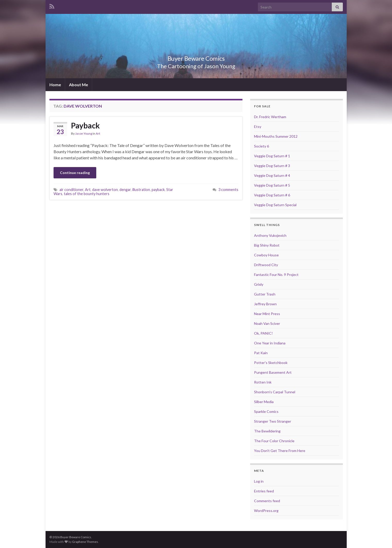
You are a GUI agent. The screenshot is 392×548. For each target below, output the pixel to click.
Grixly (259, 284)
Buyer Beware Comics (196, 58)
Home (55, 85)
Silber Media (264, 402)
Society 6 (262, 146)
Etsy (258, 127)
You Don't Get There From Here (280, 451)
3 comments (228, 190)
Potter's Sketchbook (271, 363)
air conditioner (71, 190)
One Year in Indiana (270, 343)
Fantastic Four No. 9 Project (276, 275)
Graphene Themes (85, 542)
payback (158, 190)
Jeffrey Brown (265, 304)
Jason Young (84, 133)
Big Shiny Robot (267, 245)
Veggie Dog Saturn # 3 (272, 166)
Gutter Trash (265, 294)
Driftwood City (266, 265)
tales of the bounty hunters (87, 194)
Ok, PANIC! (263, 333)
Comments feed (267, 501)
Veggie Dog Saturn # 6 (272, 195)
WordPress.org (266, 511)
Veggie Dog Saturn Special (275, 205)
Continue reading (75, 173)
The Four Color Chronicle (274, 441)
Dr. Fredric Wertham (270, 117)
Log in (259, 481)
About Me (79, 85)
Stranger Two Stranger (273, 421)
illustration (141, 190)
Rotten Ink (263, 382)
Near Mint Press (267, 314)
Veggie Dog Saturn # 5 (272, 185)
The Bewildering (267, 431)
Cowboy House (266, 255)
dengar (125, 190)
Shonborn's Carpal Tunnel (275, 392)
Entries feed (264, 491)
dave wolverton (105, 190)
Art (98, 133)
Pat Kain (261, 353)
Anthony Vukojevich (270, 235)
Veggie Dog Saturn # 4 (272, 175)
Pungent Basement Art (273, 372)
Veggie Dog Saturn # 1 (272, 156)
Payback (85, 125)
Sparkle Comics (266, 411)
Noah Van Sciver (267, 323)
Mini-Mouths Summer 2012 (276, 136)
